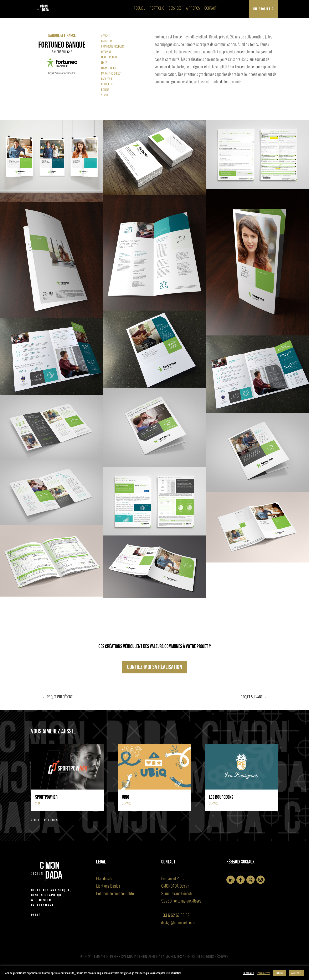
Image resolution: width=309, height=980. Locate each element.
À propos (193, 8)
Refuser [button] (279, 973)
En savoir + (249, 973)
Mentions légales (108, 886)
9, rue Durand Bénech (176, 893)
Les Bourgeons (221, 797)
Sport (39, 803)
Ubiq (126, 797)
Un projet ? (263, 9)
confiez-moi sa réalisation (155, 667)
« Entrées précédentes (44, 820)
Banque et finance (62, 35)
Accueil (139, 8)
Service (127, 803)
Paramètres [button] (264, 973)
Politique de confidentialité (115, 893)
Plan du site (104, 878)
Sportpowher (46, 797)
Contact (210, 8)
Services (175, 8)
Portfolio (157, 8)
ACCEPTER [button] (296, 973)
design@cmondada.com (178, 922)
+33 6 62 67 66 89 (175, 915)
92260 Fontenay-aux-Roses (181, 901)
